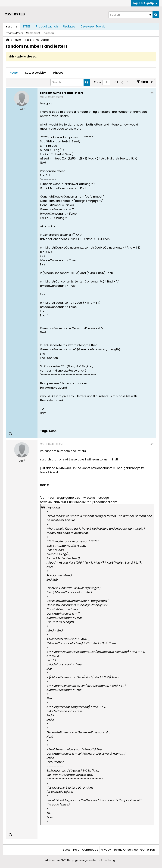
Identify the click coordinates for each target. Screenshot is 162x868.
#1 (152, 93)
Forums (11, 26)
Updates (69, 26)
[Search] (131, 15)
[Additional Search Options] (150, 15)
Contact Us (90, 850)
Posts (14, 73)
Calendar (49, 33)
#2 (152, 444)
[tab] (14, 73)
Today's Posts (15, 33)
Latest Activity (36, 73)
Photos (58, 73)
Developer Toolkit (93, 26)
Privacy (106, 850)
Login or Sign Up (145, 3)
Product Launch (47, 26)
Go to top (148, 850)
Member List (33, 33)
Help (76, 850)
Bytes (67, 850)
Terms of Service (126, 850)
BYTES (26, 26)
